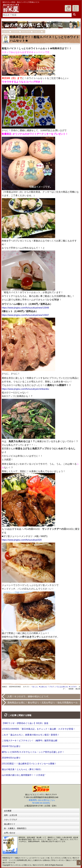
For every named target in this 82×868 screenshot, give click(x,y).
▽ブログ (51, 687)
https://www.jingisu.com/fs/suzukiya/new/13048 (25, 308)
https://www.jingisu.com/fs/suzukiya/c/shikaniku (25, 389)
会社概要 (8, 811)
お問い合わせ (10, 833)
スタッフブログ (11, 820)
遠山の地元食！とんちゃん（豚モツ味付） (22, 769)
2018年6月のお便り (11, 758)
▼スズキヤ (73, 687)
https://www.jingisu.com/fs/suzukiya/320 (22, 540)
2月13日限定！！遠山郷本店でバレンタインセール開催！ (29, 764)
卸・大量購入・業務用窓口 (15, 828)
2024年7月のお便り (11, 746)
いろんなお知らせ (61, 687)
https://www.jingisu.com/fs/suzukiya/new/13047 (25, 315)
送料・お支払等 (11, 815)
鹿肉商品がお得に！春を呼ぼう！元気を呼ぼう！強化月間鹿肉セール (43, 703)
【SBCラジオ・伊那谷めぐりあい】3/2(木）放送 (25, 723)
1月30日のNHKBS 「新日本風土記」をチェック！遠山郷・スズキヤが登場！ (38, 729)
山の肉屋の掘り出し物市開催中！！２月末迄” (23, 775)
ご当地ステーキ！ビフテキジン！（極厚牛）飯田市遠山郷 (30, 741)
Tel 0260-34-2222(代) (41, 803)
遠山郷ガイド (10, 824)
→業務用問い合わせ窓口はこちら (41, 800)
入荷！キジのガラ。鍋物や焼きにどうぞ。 (29, 696)
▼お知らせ (43, 687)
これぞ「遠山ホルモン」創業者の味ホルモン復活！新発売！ (31, 735)
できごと (35, 687)
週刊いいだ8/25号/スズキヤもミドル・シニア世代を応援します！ (33, 752)
